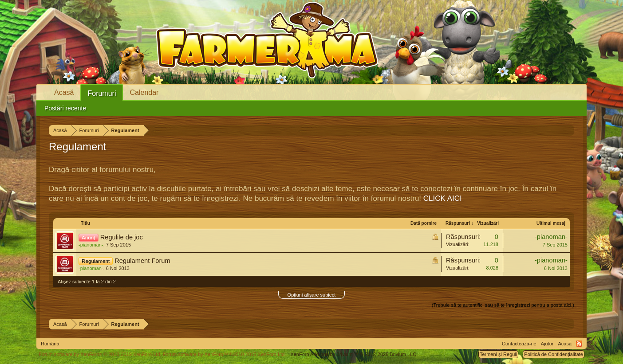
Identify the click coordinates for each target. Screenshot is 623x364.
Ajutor (547, 344)
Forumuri (102, 93)
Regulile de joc (122, 237)
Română (50, 344)
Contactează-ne (519, 344)
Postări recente (65, 108)
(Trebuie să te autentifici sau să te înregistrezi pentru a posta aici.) (503, 305)
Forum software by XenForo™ (225, 354)
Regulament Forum (142, 261)
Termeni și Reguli (498, 354)
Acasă (64, 92)
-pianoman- (91, 245)
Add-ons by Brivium (354, 354)
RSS (579, 344)
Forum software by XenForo (100, 354)
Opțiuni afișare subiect (312, 295)
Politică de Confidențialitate (554, 354)
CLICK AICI (443, 198)
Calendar (144, 92)
